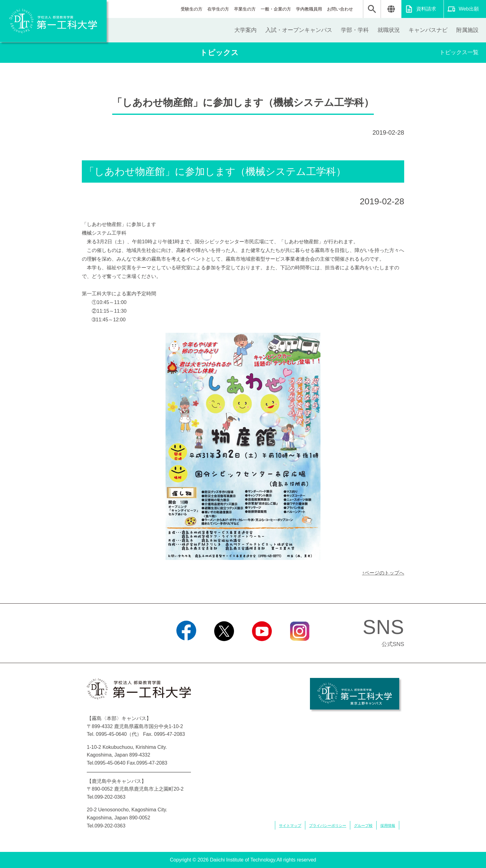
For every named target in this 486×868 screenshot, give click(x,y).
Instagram (300, 649)
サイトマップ (290, 826)
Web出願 (469, 9)
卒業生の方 (245, 9)
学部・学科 (355, 30)
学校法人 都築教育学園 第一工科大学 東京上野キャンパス (355, 694)
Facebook (186, 649)
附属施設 (467, 30)
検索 (372, 9)
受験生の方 (192, 9)
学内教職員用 (309, 9)
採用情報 (388, 826)
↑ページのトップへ (383, 573)
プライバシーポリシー (328, 826)
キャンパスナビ (428, 30)
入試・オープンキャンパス (299, 30)
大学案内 (245, 30)
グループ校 (363, 826)
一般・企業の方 (276, 9)
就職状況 (389, 30)
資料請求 (426, 9)
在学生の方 (218, 9)
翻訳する (391, 9)
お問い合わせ (340, 9)
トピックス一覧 (459, 52)
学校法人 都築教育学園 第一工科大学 (53, 21)
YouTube (262, 649)
